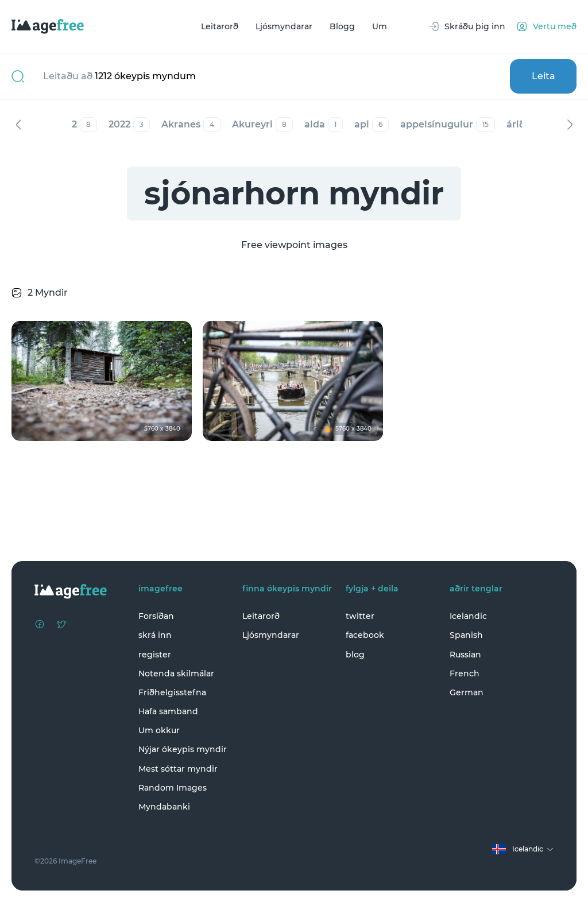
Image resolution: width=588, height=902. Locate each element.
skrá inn (155, 635)
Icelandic (468, 616)
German (467, 692)
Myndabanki (164, 807)
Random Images (173, 788)
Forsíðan (156, 616)
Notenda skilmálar (176, 673)
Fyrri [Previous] (18, 125)
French (465, 673)
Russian (465, 655)
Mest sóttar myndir (178, 769)
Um (380, 26)
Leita (543, 76)
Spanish (466, 635)
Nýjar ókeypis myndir (183, 749)
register (155, 655)
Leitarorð (220, 26)
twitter (360, 616)
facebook (365, 635)
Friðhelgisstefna (172, 692)
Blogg (342, 26)
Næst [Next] (570, 125)
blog (355, 655)
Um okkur (159, 730)
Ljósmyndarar (284, 26)
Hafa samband (168, 711)
